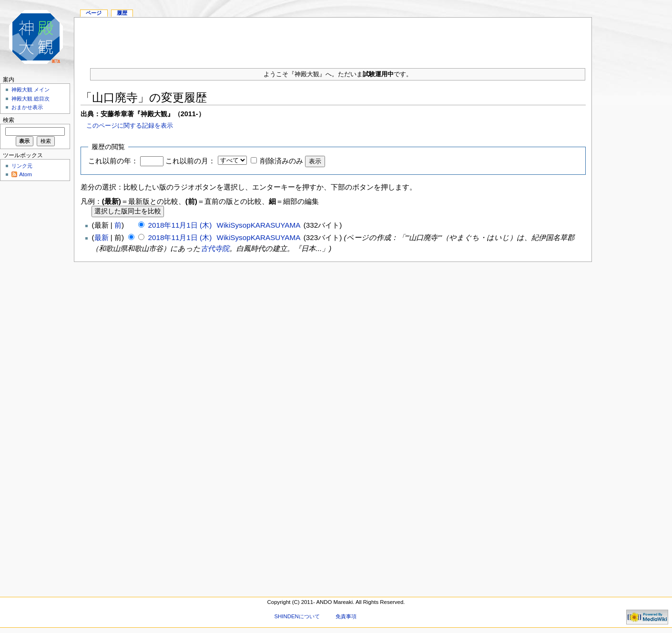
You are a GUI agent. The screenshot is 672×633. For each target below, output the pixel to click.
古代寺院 (215, 248)
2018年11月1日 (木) (181, 225)
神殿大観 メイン (31, 90)
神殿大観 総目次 (31, 99)
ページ (94, 13)
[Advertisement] (333, 39)
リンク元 (22, 166)
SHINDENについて (297, 616)
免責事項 (346, 616)
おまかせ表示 (27, 107)
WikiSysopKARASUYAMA (259, 225)
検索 (9, 120)
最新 (102, 237)
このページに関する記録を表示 (130, 126)
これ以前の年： (113, 161)
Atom (25, 174)
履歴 (122, 13)
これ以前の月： (190, 161)
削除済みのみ (282, 161)
